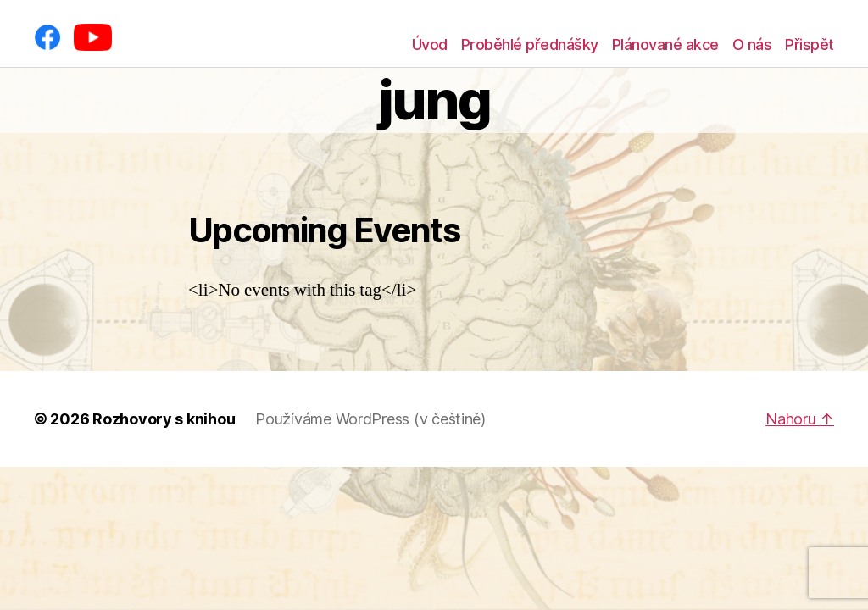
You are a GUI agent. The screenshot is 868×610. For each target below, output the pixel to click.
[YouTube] (93, 37)
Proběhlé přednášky (530, 44)
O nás (752, 44)
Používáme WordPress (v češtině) (370, 419)
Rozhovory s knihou (164, 419)
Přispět (810, 44)
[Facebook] (47, 37)
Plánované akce (665, 44)
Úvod (430, 44)
